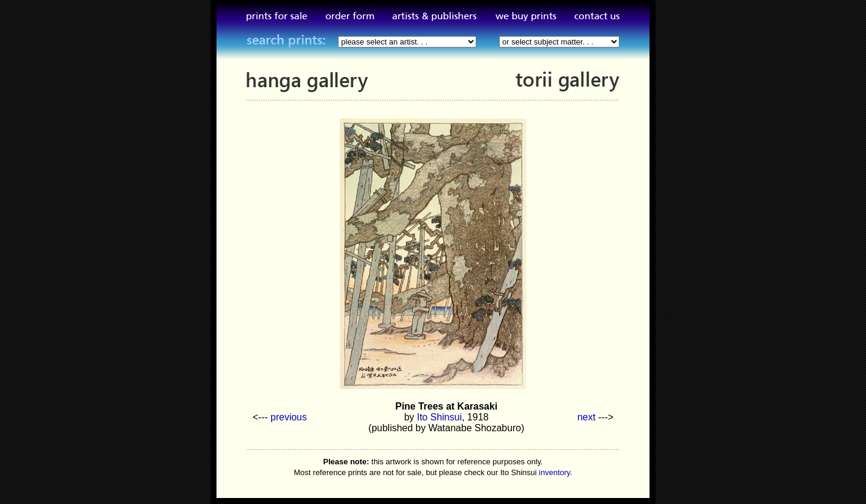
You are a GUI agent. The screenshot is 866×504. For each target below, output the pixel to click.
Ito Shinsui (439, 417)
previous (289, 417)
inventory (554, 472)
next (586, 417)
